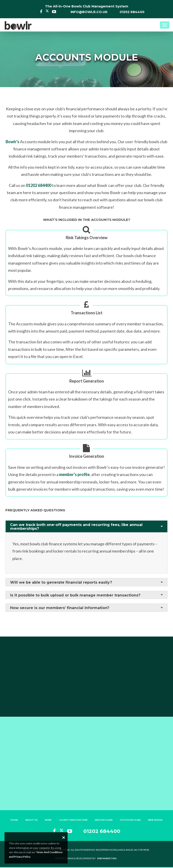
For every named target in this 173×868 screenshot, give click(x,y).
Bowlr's (13, 142)
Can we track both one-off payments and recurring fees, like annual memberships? (76, 527)
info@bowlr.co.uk (89, 12)
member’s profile (74, 474)
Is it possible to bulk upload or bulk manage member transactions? (75, 595)
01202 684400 (132, 12)
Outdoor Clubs (130, 820)
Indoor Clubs (104, 820)
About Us (32, 820)
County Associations (73, 820)
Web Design (155, 820)
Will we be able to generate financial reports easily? (61, 582)
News (48, 820)
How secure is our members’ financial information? (60, 608)
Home (15, 820)
